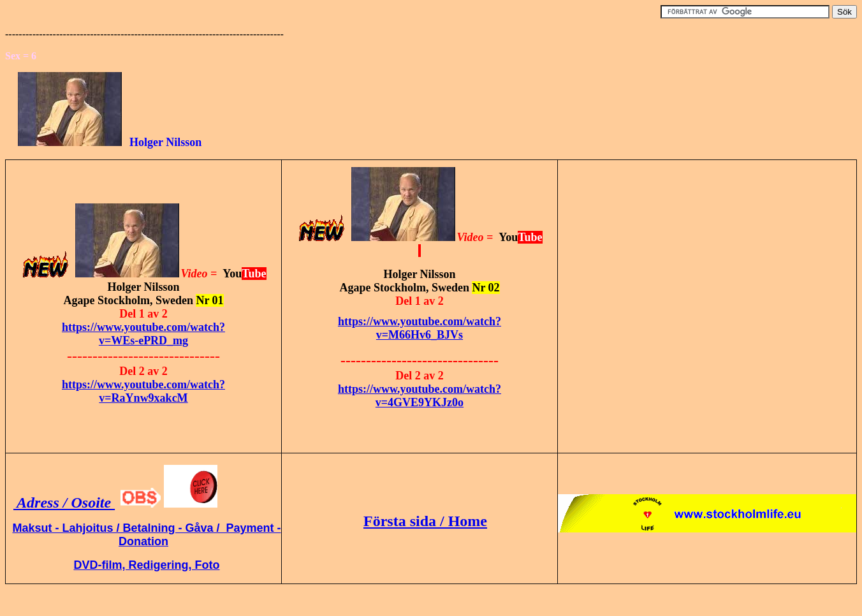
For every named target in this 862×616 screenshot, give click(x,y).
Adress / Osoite (64, 502)
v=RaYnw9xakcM (143, 398)
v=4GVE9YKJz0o (420, 402)
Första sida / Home (425, 521)
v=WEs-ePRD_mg (143, 341)
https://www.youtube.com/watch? (143, 327)
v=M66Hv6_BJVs (420, 335)
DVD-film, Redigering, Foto (147, 565)
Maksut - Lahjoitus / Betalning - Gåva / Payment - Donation (146, 535)
